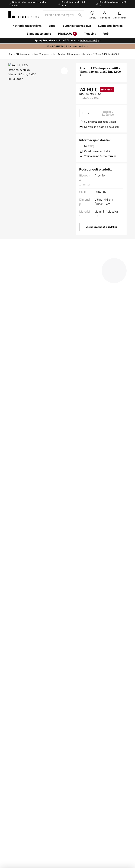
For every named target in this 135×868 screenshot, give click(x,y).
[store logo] (23, 15)
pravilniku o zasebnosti (106, 658)
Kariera (54, 743)
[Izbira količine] (85, 113)
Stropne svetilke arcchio (115, 500)
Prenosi (89, 258)
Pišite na (14, 704)
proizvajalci (96, 667)
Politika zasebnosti (102, 715)
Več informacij (61, 258)
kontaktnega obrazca (50, 658)
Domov (12, 54)
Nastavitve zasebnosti (35, 838)
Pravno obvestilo (101, 721)
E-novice (55, 699)
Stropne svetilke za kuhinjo (76, 500)
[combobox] (63, 15)
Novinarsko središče (63, 716)
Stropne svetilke (48, 54)
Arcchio (100, 175)
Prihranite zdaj (89, 40)
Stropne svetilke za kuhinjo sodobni (32, 500)
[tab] (24, 258)
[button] (64, 71)
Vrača (12, 733)
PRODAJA (68, 34)
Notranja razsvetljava (28, 54)
